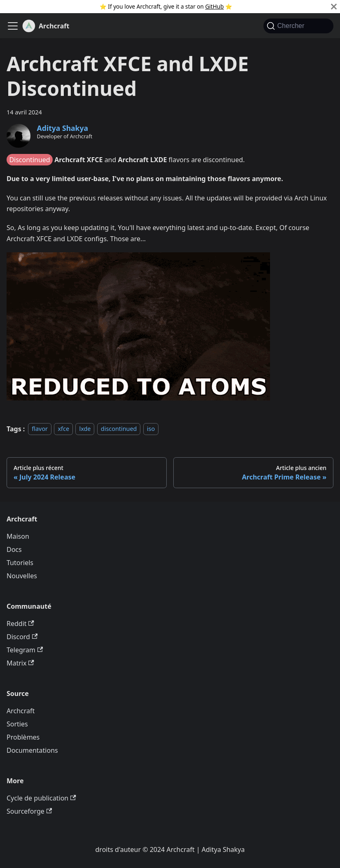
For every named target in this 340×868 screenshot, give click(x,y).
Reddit (20, 624)
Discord (22, 637)
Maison (18, 536)
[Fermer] (334, 7)
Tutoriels (20, 563)
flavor (40, 429)
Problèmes (23, 737)
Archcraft (21, 711)
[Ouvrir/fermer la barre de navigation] (13, 26)
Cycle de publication (41, 798)
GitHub (214, 6)
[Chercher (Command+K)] (298, 26)
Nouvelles (22, 576)
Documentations (32, 750)
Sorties (17, 724)
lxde (85, 429)
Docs (14, 549)
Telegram (25, 650)
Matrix (20, 663)
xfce (63, 429)
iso (151, 429)
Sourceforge (29, 811)
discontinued (119, 429)
